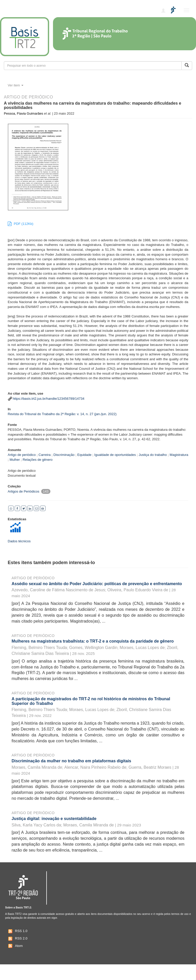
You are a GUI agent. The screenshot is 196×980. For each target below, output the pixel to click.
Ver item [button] (16, 85)
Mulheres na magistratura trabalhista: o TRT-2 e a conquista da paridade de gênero (93, 641)
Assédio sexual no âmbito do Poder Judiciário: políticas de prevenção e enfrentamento (97, 584)
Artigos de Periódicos (24, 491)
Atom (15, 946)
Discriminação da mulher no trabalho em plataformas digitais (71, 761)
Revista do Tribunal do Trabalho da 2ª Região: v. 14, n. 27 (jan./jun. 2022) (62, 414)
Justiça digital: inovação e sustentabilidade (54, 819)
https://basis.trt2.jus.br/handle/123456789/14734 (49, 399)
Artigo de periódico (33, 578)
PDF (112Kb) (20, 224)
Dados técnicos (19, 541)
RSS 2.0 (17, 939)
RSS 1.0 (17, 931)
